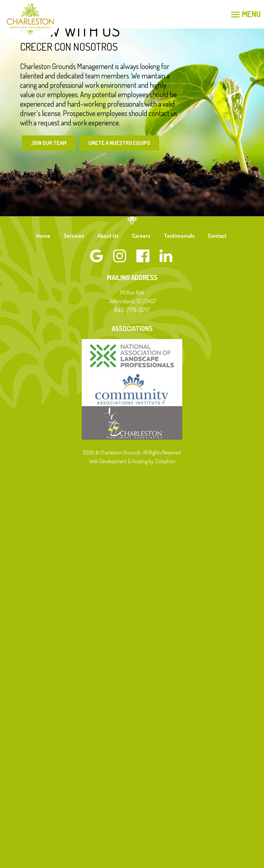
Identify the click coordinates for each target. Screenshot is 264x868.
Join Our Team (49, 143)
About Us (108, 236)
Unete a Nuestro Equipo (119, 143)
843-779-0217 (132, 310)
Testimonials (179, 236)
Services (74, 236)
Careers (141, 236)
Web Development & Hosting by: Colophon (132, 461)
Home (43, 236)
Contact (217, 236)
